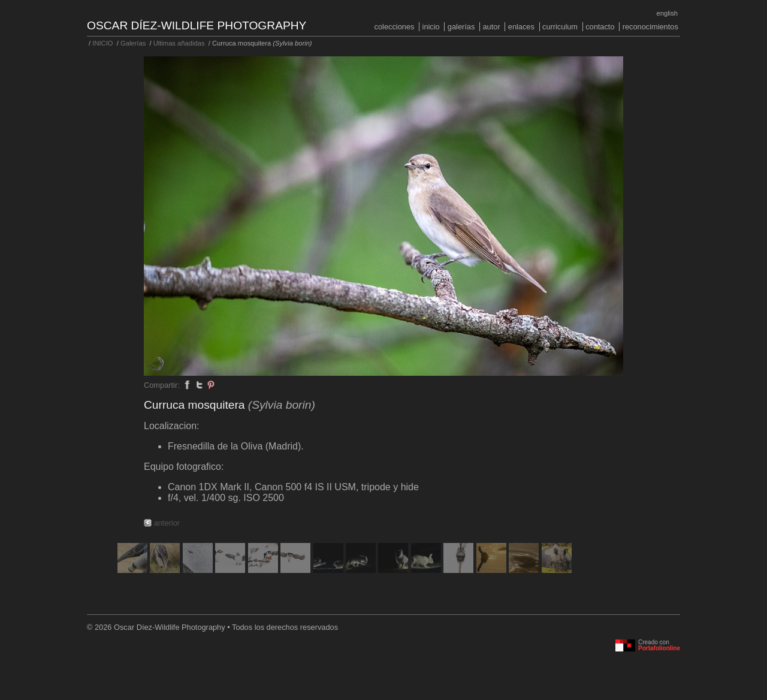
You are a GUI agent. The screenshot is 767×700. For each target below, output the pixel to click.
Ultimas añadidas (179, 43)
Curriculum (560, 27)
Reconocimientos (650, 27)
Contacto (600, 27)
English (667, 13)
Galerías (461, 27)
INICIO (431, 27)
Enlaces (521, 27)
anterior (167, 523)
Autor (491, 27)
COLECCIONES (395, 27)
